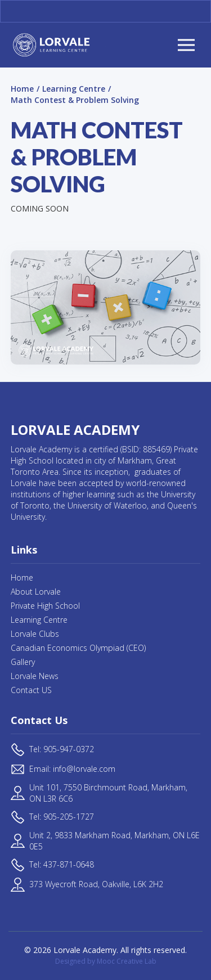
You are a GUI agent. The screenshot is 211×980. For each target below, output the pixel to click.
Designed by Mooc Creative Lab (106, 961)
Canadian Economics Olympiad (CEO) (78, 648)
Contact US (31, 690)
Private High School (45, 606)
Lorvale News (35, 676)
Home (22, 89)
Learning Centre (74, 89)
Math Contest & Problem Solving (75, 100)
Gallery (23, 662)
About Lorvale (36, 592)
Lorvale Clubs (35, 634)
